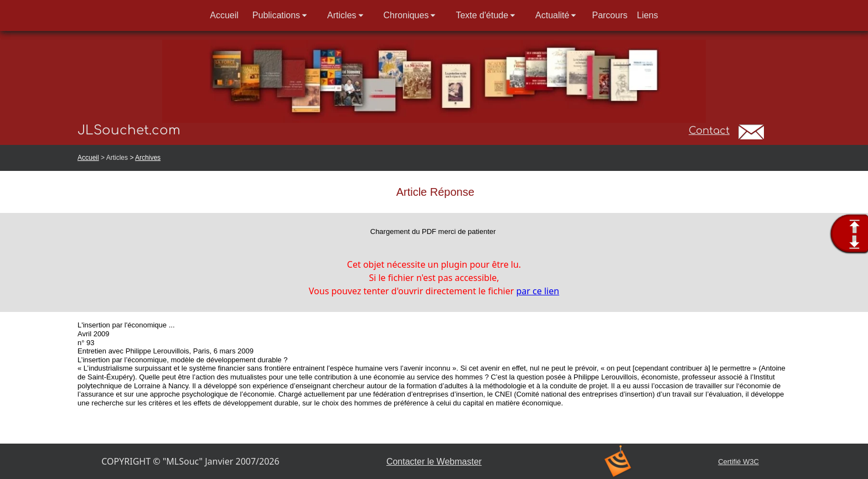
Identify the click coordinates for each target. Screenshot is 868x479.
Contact (709, 131)
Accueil (88, 158)
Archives (148, 158)
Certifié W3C (738, 462)
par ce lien (538, 291)
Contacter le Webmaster (434, 462)
